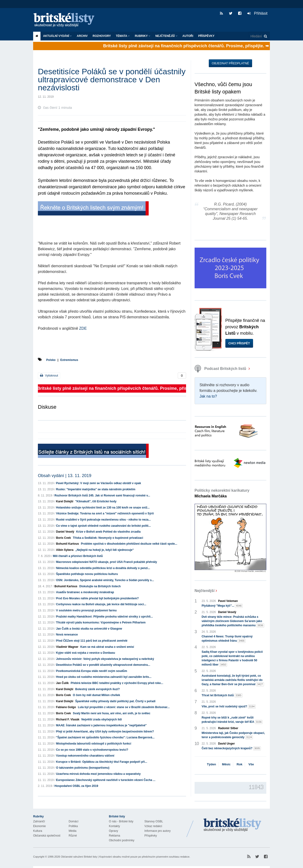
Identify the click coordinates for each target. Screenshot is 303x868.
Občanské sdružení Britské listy (79, 857)
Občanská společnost (47, 836)
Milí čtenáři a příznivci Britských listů (78, 556)
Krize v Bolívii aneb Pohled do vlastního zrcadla (108, 532)
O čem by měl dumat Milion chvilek (96, 695)
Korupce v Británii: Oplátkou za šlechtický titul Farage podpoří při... (102, 762)
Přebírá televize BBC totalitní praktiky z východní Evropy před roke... (117, 683)
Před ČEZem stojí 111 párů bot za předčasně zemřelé (92, 641)
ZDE (83, 328)
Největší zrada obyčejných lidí (102, 719)
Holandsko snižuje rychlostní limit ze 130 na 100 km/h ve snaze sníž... (103, 508)
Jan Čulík (62, 683)
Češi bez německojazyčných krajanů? (231, 748)
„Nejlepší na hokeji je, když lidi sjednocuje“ (105, 550)
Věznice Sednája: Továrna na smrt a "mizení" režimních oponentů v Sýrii (105, 513)
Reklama (114, 836)
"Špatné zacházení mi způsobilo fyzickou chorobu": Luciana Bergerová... (105, 737)
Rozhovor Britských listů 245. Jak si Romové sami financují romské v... (102, 495)
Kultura (38, 831)
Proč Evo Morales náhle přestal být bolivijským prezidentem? (97, 598)
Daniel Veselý (65, 532)
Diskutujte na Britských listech (100, 586)
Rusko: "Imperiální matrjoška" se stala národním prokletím (96, 489)
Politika (73, 826)
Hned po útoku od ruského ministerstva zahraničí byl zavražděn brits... (104, 677)
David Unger (226, 744)
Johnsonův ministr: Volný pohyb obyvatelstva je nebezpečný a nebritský (105, 659)
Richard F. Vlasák (68, 719)
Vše (251, 764)
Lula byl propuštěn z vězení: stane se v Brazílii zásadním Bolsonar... (124, 707)
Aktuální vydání (57, 36)
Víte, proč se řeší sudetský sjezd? (229, 707)
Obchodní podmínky (122, 840)
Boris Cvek (64, 538)
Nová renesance (67, 635)
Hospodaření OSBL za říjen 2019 (76, 786)
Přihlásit (257, 13)
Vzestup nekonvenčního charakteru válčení (85, 756)
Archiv (82, 36)
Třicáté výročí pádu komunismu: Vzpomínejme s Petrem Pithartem (101, 623)
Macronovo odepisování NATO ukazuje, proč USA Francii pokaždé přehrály (107, 562)
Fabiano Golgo (66, 707)
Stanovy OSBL (154, 821)
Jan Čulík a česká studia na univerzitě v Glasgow (89, 629)
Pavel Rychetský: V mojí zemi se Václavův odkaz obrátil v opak (99, 483)
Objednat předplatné (230, 63)
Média (73, 831)
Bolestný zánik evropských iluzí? (98, 689)
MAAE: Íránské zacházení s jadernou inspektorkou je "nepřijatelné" (101, 725)
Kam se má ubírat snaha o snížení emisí (107, 647)
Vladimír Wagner (67, 647)
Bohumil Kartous (68, 544)
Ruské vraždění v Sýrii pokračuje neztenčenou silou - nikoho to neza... (103, 520)
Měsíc (226, 764)
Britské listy (66, 20)
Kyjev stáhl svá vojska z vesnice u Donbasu (86, 653)
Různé (73, 836)
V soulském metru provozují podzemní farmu (86, 610)
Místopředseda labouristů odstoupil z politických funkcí (94, 744)
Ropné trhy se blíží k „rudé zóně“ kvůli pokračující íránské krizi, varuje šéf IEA (232, 720)
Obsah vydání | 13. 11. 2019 (65, 476)
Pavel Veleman (228, 601)
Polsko (51, 360)
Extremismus (69, 360)
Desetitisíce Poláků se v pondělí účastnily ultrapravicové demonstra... (103, 665)
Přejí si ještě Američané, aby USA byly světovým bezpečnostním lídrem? (105, 732)
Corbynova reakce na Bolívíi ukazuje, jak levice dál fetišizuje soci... (101, 604)
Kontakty (114, 826)
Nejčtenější (166, 36)
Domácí (74, 821)
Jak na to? (208, 396)
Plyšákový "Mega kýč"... (222, 606)
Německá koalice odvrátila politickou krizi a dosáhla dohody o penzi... (103, 568)
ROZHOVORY (102, 36)
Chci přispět (239, 343)
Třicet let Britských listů (222, 695)
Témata (123, 36)
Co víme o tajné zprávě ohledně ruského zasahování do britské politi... (103, 526)
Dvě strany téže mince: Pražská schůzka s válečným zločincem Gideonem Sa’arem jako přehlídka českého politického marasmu (233, 621)
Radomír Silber (228, 728)
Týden (211, 764)
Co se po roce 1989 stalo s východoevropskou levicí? (92, 750)
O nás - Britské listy (121, 821)
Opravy (114, 831)
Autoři (188, 36)
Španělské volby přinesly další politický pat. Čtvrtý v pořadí (115, 701)
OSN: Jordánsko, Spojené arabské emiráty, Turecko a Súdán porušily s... (105, 580)
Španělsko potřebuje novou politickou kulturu (87, 574)
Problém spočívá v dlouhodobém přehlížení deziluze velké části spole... (129, 544)
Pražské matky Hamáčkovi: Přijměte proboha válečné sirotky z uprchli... (105, 617)
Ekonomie (39, 826)
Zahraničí (39, 821)
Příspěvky (206, 36)
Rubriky (143, 36)
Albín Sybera (65, 550)
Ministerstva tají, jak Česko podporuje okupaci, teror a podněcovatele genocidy (233, 735)
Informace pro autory (158, 831)
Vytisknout (49, 375)
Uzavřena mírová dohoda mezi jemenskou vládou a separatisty (98, 774)
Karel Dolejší (65, 501)
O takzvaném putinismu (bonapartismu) (83, 768)
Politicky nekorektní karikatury (222, 493)
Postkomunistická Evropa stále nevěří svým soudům (92, 671)
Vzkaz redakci (153, 826)
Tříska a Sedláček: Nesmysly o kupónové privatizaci (108, 538)
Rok (239, 764)
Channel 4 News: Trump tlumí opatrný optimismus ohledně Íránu (227, 639)
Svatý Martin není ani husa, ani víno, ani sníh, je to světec (112, 713)
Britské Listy (232, 825)
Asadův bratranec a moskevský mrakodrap (85, 592)
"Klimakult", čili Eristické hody (96, 501)
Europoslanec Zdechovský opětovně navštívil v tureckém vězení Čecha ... (106, 780)
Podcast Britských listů (221, 369)
